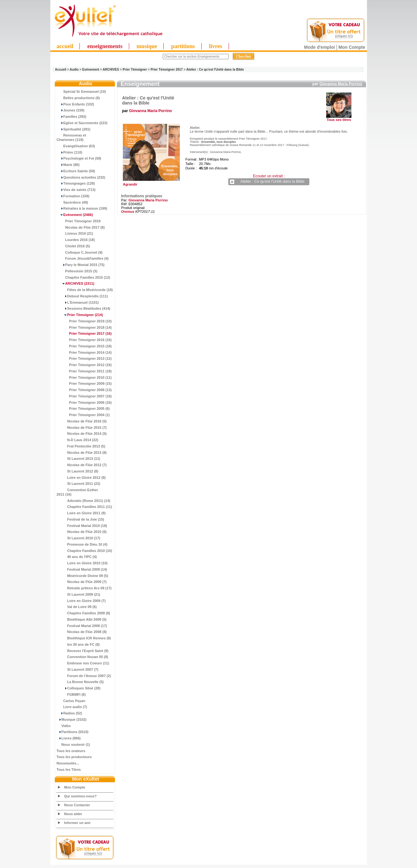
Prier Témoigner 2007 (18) (84, 396)
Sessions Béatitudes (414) (84, 308)
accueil (65, 46)
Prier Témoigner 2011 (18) (84, 371)
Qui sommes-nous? (81, 796)
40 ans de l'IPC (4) (77, 557)
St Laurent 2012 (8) (78, 471)
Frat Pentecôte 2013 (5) (81, 446)
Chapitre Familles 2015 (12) (83, 277)
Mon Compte (352, 47)
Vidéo (64, 726)
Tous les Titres (69, 770)
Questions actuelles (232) (81, 177)
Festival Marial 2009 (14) (82, 569)
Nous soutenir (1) (73, 744)
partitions (183, 46)
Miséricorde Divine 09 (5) (82, 576)
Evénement (91, 70)
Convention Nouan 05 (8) (82, 657)
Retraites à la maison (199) (82, 208)
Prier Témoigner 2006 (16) (84, 402)
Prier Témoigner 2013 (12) (84, 358)
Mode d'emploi (319, 47)
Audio (74, 70)
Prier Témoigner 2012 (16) (84, 365)
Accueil (61, 70)
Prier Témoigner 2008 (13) (84, 390)
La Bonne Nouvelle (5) (80, 682)
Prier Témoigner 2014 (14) (84, 352)
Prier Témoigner (135, 70)
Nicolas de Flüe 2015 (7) (82, 428)
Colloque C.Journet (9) (80, 252)
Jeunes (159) (71, 110)
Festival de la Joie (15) (80, 519)
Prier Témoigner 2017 (167, 70)
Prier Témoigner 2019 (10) (84, 321)
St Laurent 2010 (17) (79, 538)
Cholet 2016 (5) (73, 246)
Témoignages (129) (76, 183)
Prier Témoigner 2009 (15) (84, 383)
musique (147, 46)
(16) (84, 333)
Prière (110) (69, 152)
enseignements (105, 46)
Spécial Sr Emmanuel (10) (81, 92)
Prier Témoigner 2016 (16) (84, 340)
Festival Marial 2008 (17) (82, 626)
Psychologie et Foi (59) (79, 158)
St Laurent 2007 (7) (78, 669)
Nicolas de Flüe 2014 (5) (82, 434)
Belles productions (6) (78, 98)
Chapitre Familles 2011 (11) (84, 507)
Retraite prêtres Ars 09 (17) (84, 588)
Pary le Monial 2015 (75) (81, 265)
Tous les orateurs (71, 751)
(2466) (75, 215)
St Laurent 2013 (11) (79, 459)
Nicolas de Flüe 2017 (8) (81, 227)
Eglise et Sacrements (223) (82, 123)
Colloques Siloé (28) (79, 688)
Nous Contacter (77, 805)
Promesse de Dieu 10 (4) (82, 544)
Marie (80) (68, 165)
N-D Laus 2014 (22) (78, 440)
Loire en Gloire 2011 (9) (81, 513)
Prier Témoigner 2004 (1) (83, 415)
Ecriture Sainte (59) (76, 171)
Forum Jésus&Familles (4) (83, 258)
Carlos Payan (71, 701)
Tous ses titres (339, 120)
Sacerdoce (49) (73, 202)
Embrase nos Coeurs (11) (83, 663)
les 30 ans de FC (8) (78, 644)
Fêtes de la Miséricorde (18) (85, 290)
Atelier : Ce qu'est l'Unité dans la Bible (215, 70)
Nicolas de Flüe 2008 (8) (82, 632)
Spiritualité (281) (74, 129)
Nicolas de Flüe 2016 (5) (82, 421)
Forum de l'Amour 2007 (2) (84, 676)
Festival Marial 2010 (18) (82, 526)
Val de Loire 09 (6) (77, 607)
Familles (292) (72, 117)
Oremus (128, 212)
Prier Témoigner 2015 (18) (84, 346)
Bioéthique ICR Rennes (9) (84, 638)
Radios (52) (69, 713)
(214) (80, 315)
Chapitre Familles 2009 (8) (83, 613)
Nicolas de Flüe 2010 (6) (82, 532)
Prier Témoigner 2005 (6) (83, 409)
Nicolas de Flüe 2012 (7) (82, 465)
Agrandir (151, 183)
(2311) (76, 283)
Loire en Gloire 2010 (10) (82, 563)
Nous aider (73, 814)
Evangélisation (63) (76, 146)
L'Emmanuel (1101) (78, 302)
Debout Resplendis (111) (82, 296)
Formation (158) (73, 196)
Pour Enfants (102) (75, 104)
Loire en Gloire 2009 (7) (81, 601)
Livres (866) (69, 738)
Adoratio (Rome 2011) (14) (84, 501)
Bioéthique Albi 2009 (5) (82, 619)
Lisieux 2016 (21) (75, 233)
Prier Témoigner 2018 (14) (84, 327)
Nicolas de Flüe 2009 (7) (82, 582)
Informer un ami (77, 823)
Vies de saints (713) (76, 190)
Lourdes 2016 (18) (76, 240)
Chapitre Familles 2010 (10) (84, 551)
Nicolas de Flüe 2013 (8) (82, 453)
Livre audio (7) (72, 707)
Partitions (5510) (73, 732)
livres (216, 46)
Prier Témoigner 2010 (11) (84, 377)
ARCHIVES (111, 70)
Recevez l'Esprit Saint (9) (83, 651)
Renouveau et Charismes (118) (71, 137)
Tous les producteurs (74, 757)
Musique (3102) (72, 719)
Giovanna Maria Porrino (341, 84)
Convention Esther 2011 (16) (77, 492)
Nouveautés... (68, 763)
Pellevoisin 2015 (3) (77, 271)
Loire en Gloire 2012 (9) (81, 478)
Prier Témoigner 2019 (79, 221)
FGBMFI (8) (71, 694)
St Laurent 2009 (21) (79, 594)
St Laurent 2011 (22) (79, 484)
